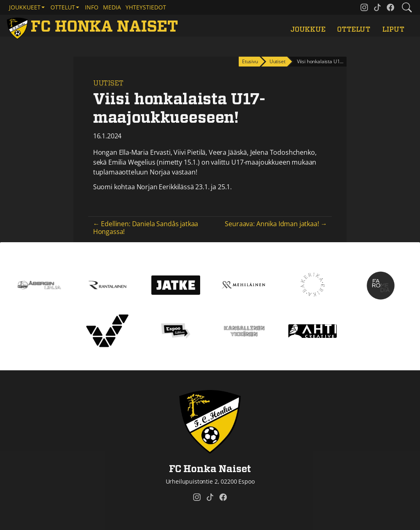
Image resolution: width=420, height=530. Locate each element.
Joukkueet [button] (25, 7)
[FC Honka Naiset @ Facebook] (390, 7)
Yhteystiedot (146, 7)
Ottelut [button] (63, 7)
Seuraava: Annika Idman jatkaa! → (276, 224)
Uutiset (108, 83)
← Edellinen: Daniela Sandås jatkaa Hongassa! (146, 228)
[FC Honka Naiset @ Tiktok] (377, 7)
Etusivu (250, 61)
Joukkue (308, 30)
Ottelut (354, 30)
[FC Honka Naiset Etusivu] (94, 27)
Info (92, 7)
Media (112, 7)
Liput (393, 30)
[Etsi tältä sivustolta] (407, 7)
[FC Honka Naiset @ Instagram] (364, 7)
